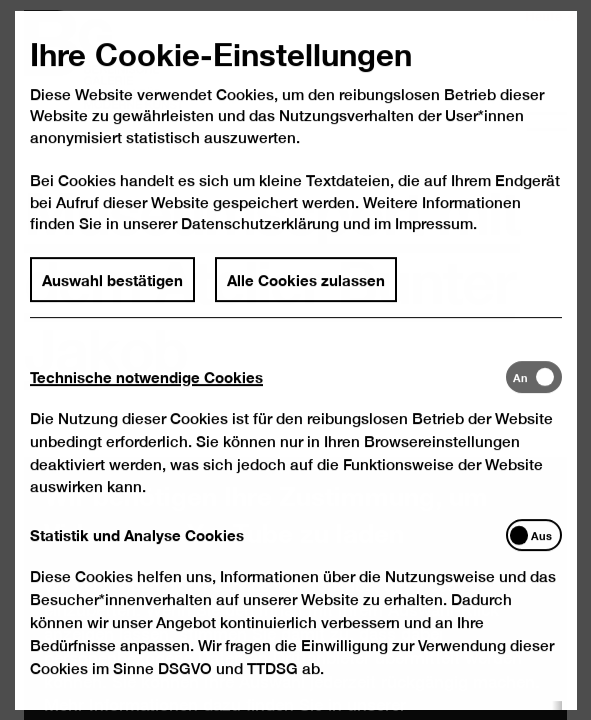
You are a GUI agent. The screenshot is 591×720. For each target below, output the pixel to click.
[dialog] (295, 360)
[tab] (267, 400)
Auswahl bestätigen (112, 302)
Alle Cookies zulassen (306, 302)
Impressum (433, 247)
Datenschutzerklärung (260, 247)
